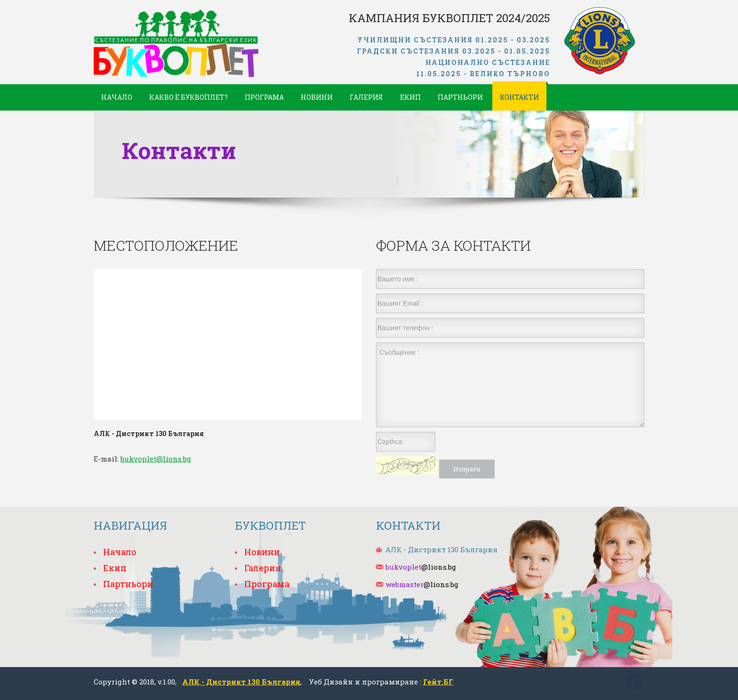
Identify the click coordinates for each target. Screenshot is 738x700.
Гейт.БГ (438, 682)
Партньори (460, 97)
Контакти (519, 97)
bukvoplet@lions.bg (156, 459)
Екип (410, 97)
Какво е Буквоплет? (189, 97)
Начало (117, 97)
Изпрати (467, 469)
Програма (264, 97)
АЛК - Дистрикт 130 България (241, 682)
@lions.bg (421, 567)
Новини (317, 97)
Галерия (366, 97)
